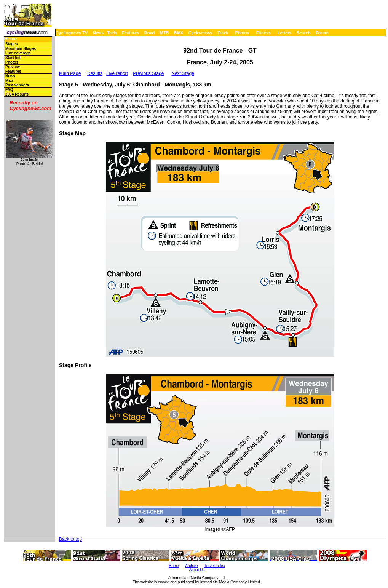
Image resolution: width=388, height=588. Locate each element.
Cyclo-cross (200, 33)
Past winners (17, 85)
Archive (191, 566)
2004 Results (17, 94)
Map (9, 81)
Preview (13, 67)
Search (304, 33)
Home (10, 39)
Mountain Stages (21, 49)
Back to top (70, 539)
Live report (117, 73)
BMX (179, 33)
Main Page (70, 73)
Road (150, 33)
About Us (197, 570)
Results (95, 73)
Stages (12, 44)
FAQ (9, 90)
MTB (164, 33)
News (98, 33)
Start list (13, 58)
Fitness (263, 33)
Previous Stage (148, 73)
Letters (285, 33)
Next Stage (183, 73)
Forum (322, 33)
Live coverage (18, 53)
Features (131, 33)
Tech (112, 33)
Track (223, 33)
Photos (242, 33)
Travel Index (215, 566)
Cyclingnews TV (72, 33)
